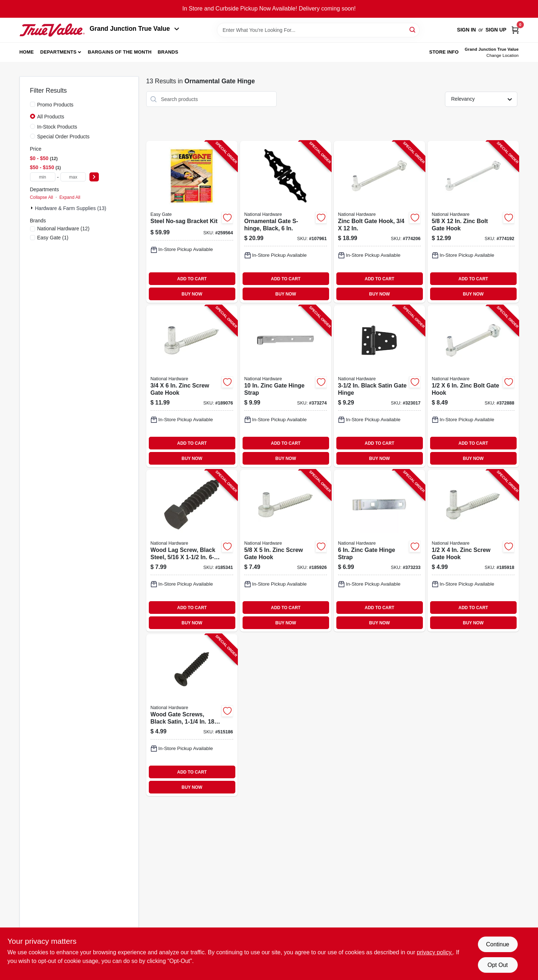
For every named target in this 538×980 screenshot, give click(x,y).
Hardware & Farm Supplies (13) (71, 208)
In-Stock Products (57, 127)
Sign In (466, 30)
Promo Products (55, 105)
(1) (53, 238)
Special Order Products (64, 137)
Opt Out (497, 965)
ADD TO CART (192, 279)
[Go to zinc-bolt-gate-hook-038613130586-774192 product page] (473, 222)
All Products (51, 117)
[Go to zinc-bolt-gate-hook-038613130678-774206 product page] (379, 222)
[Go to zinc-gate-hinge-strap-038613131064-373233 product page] (379, 551)
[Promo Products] (33, 104)
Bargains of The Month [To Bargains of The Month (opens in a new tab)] (120, 52)
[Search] (413, 30)
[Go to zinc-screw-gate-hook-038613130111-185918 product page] (473, 551)
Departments (58, 52)
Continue (497, 944)
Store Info (444, 52)
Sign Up (496, 30)
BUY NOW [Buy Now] (192, 294)
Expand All (70, 197)
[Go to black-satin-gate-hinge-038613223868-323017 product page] (379, 386)
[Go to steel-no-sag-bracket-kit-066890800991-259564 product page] (192, 222)
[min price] (43, 177)
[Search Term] (318, 30)
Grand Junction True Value (135, 29)
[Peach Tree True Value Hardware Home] (52, 30)
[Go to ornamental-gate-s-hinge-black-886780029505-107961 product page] (286, 222)
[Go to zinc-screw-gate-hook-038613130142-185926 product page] (286, 551)
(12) (64, 229)
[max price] (73, 177)
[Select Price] (94, 177)
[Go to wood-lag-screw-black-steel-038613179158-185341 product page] (192, 551)
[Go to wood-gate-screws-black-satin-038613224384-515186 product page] (192, 715)
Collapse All (42, 197)
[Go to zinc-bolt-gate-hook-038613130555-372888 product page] (473, 386)
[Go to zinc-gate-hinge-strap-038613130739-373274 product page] (286, 386)
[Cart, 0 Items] (515, 30)
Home (27, 52)
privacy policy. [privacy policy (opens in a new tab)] (435, 952)
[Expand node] (33, 208)
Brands (168, 52)
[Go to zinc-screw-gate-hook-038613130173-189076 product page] (192, 386)
